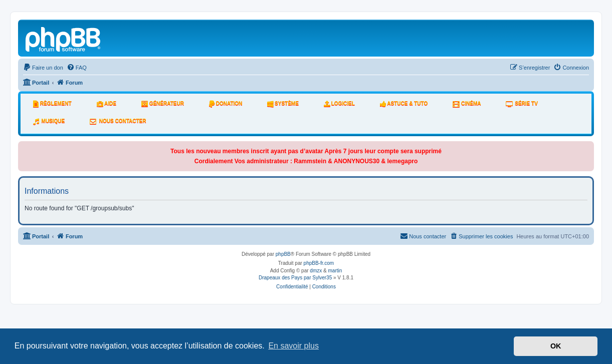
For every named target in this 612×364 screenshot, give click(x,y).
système (283, 104)
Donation (226, 104)
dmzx (316, 271)
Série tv (522, 104)
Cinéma (467, 104)
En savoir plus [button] (293, 346)
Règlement (52, 104)
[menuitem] (43, 68)
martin (335, 271)
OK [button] (556, 346)
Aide (107, 104)
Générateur (163, 104)
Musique (49, 121)
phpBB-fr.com (319, 263)
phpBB (283, 254)
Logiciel (339, 104)
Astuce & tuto (404, 104)
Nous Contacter (118, 121)
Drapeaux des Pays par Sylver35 (295, 278)
